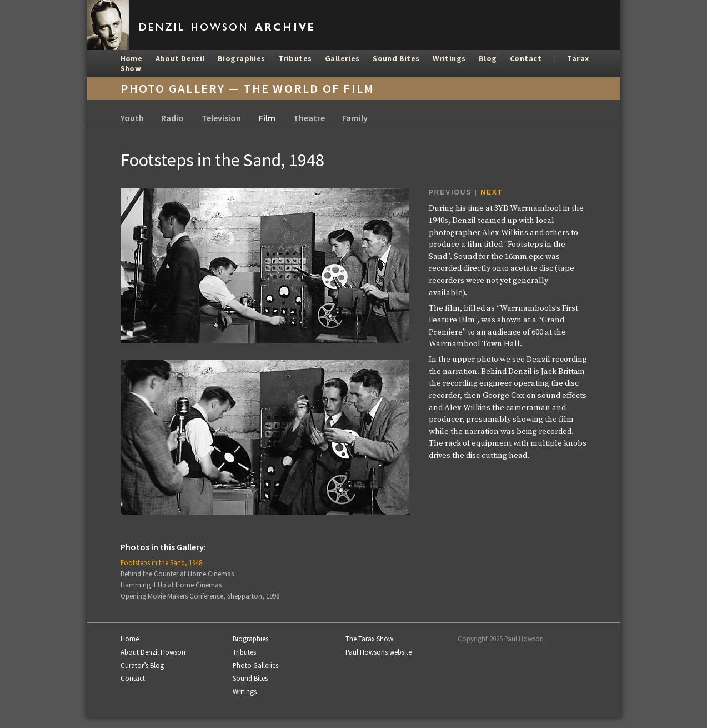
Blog (488, 58)
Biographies (242, 58)
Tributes (295, 58)
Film (267, 118)
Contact (526, 58)
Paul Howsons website (378, 652)
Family (355, 118)
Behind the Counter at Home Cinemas (177, 574)
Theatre (309, 118)
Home (132, 58)
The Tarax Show (369, 639)
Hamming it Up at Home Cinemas (171, 585)
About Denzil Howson (153, 652)
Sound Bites (396, 58)
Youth (132, 118)
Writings (449, 58)
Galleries (342, 58)
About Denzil (180, 58)
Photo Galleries (255, 665)
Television (221, 118)
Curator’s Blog (142, 665)
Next (492, 192)
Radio (172, 118)
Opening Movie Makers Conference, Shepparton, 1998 (200, 596)
